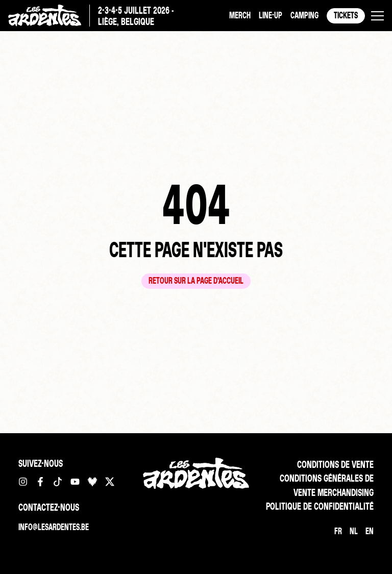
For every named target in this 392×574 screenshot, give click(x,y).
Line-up (271, 15)
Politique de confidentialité (320, 506)
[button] (377, 16)
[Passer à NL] (354, 531)
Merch (240, 15)
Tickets (346, 15)
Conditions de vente (335, 464)
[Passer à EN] (370, 531)
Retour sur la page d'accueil (196, 280)
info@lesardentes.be (54, 527)
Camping (304, 15)
